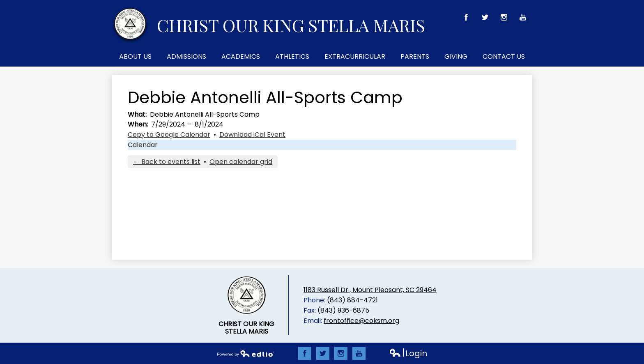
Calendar (143, 145)
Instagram (504, 19)
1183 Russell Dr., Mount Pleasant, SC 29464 (370, 290)
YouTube (523, 19)
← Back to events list (167, 162)
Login (408, 354)
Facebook (466, 19)
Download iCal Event (252, 135)
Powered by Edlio (246, 353)
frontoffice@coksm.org (361, 321)
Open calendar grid (241, 162)
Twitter (485, 19)
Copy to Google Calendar (169, 135)
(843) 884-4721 (352, 300)
